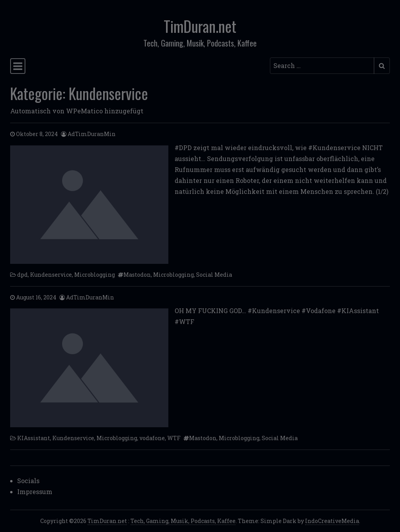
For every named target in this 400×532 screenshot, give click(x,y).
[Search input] (322, 66)
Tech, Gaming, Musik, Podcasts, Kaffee (183, 521)
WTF (174, 438)
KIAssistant (34, 438)
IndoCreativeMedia (332, 521)
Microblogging (95, 275)
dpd (22, 275)
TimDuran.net (200, 26)
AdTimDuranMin (92, 134)
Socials (28, 481)
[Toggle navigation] (18, 66)
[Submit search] (382, 66)
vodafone (152, 438)
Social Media (214, 275)
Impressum (35, 492)
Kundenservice (51, 275)
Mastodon (137, 275)
